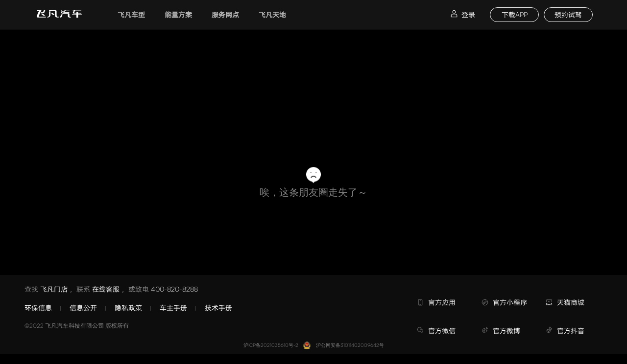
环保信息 (38, 307)
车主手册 (173, 307)
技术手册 (218, 307)
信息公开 (83, 307)
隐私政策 (128, 307)
